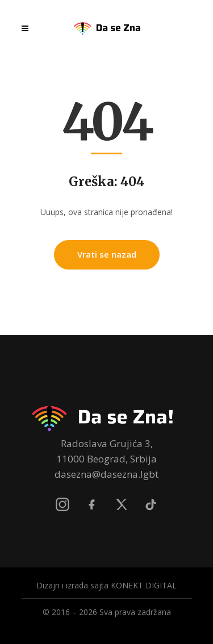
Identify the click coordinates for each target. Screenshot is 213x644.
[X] (122, 504)
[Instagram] (62, 504)
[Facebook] (92, 504)
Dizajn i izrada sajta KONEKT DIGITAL (106, 585)
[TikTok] (151, 504)
